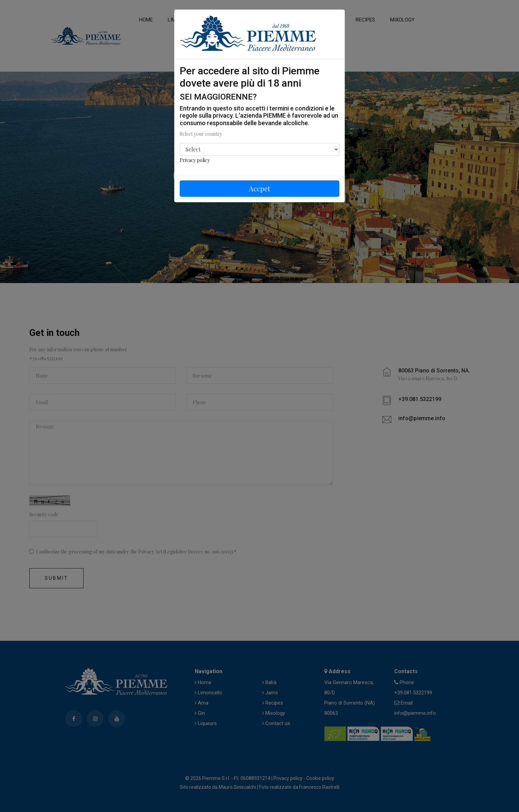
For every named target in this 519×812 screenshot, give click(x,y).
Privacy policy (195, 160)
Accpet (259, 188)
